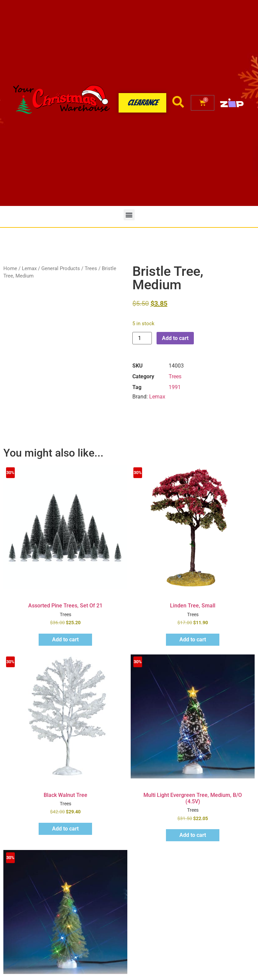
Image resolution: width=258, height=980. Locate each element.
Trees (91, 268)
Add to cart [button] (65, 640)
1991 (175, 387)
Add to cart (175, 338)
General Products (61, 268)
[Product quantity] (142, 338)
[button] (129, 215)
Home (10, 268)
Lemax (29, 268)
